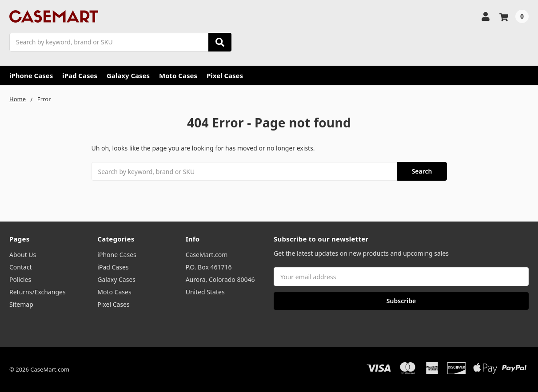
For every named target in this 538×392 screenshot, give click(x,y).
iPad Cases (80, 75)
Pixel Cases (225, 75)
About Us (23, 255)
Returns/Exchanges (38, 292)
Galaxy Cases (128, 75)
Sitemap (21, 304)
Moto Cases (178, 75)
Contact (21, 267)
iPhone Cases (31, 75)
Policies (20, 279)
